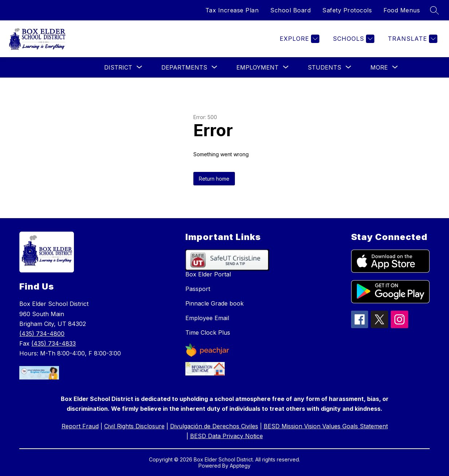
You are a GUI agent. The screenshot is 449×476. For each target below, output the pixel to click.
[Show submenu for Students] (324, 67)
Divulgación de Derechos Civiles (214, 426)
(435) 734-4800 (42, 334)
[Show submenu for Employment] (257, 67)
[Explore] (299, 39)
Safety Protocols (347, 10)
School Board (290, 10)
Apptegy (240, 466)
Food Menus (402, 10)
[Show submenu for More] (379, 67)
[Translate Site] (412, 39)
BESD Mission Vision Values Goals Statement (326, 426)
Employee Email (207, 318)
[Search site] (434, 10)
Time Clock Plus (208, 333)
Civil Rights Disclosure (134, 426)
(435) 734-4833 (54, 343)
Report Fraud (80, 426)
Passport (198, 289)
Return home (214, 179)
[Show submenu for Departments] (184, 67)
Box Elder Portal (208, 274)
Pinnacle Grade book (214, 303)
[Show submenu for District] (118, 67)
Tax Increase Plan (232, 10)
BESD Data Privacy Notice (227, 436)
